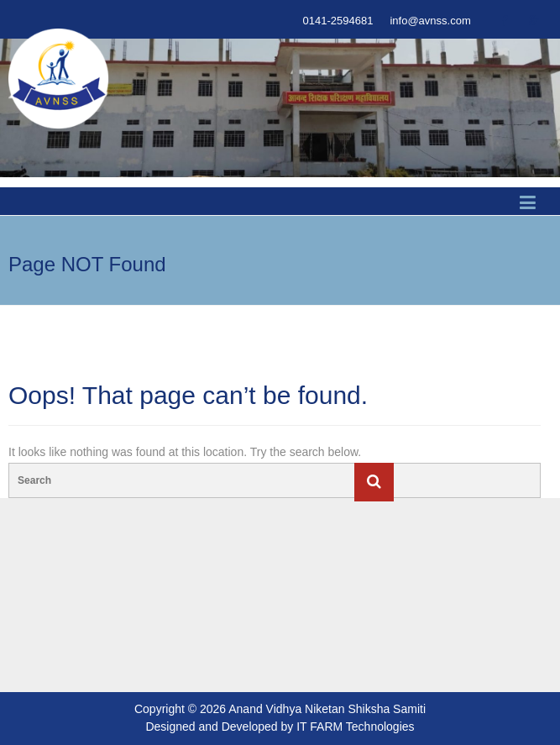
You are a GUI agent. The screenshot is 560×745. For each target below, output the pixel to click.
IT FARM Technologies (355, 727)
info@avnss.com (430, 21)
